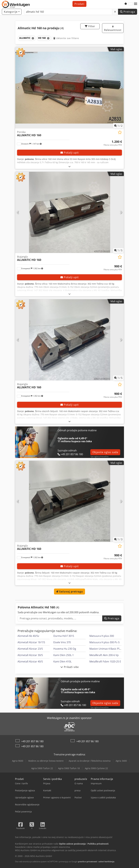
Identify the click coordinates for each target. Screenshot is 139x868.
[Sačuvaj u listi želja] (120, 132)
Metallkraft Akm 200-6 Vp (104, 655)
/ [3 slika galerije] (118, 539)
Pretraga (128, 12)
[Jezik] (131, 4)
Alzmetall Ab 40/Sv (28, 636)
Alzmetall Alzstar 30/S (30, 655)
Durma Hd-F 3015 (64, 636)
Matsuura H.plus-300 (102, 636)
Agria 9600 (18, 761)
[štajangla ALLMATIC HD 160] (69, 212)
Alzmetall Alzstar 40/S (30, 662)
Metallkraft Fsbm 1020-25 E (105, 662)
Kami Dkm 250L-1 (64, 655)
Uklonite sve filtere (66, 38)
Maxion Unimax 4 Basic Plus (106, 649)
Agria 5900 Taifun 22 (42, 768)
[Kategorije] (12, 12)
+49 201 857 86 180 (32, 741)
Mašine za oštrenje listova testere (46, 761)
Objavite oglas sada (105, 452)
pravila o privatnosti (88, 862)
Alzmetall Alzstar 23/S (30, 649)
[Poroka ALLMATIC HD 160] (69, 88)
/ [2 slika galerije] (118, 126)
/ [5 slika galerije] (118, 250)
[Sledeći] (121, 88)
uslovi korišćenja (106, 862)
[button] (136, 4)
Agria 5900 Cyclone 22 (96, 768)
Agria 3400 (121, 761)
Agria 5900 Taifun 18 (69, 768)
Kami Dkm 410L (62, 662)
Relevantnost (113, 28)
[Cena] (113, 143)
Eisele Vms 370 (62, 642)
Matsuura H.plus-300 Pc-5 (104, 642)
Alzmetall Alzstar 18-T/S (31, 642)
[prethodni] (18, 88)
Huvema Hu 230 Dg (65, 649)
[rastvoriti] (70, 166)
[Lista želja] (126, 4)
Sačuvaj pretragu (70, 592)
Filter (90, 26)
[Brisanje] (115, 12)
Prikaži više (70, 667)
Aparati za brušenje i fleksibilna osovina (90, 761)
